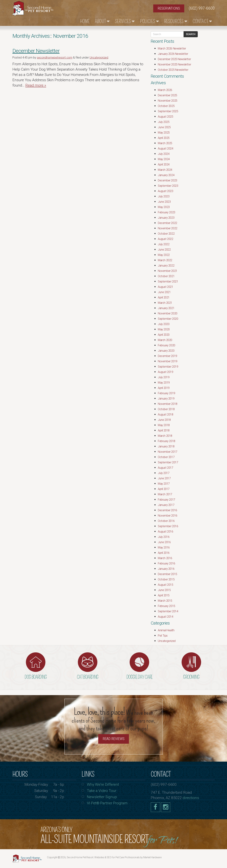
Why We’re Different (103, 784)
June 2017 (164, 478)
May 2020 (164, 329)
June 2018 (164, 420)
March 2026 (165, 90)
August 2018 (166, 414)
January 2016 (166, 569)
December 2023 (168, 180)
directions (191, 798)
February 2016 (167, 563)
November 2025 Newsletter (174, 64)
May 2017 (164, 484)
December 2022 (168, 223)
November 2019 (168, 361)
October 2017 (166, 457)
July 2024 (164, 154)
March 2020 (165, 340)
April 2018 (164, 430)
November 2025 (168, 101)
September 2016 (168, 526)
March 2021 (165, 303)
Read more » (36, 85)
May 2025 (164, 133)
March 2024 (165, 170)
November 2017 (168, 452)
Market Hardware (152, 857)
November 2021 (168, 271)
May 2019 (164, 383)
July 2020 (164, 324)
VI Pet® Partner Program (107, 803)
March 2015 (165, 601)
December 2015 (168, 574)
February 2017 (167, 500)
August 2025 (166, 117)
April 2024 (164, 164)
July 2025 (164, 122)
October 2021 (166, 276)
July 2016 (164, 537)
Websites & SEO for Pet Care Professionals (117, 857)
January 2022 (166, 266)
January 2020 (166, 351)
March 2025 (165, 143)
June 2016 (164, 542)
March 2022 (165, 260)
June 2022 (164, 250)
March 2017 (165, 494)
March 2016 (165, 558)
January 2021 (166, 308)
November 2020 (168, 313)
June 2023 (164, 202)
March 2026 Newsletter (172, 48)
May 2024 (164, 159)
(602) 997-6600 (202, 8)
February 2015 (167, 606)
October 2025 (166, 106)
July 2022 (164, 244)
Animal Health (166, 630)
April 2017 (164, 489)
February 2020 (167, 345)
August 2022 (166, 239)
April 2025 (164, 138)
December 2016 (168, 510)
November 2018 (168, 404)
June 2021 (164, 292)
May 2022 (164, 255)
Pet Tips (163, 636)
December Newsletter (36, 51)
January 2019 (166, 399)
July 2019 (164, 377)
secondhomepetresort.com (55, 58)
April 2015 (164, 595)
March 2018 (165, 436)
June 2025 (164, 127)
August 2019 (166, 372)
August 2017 (166, 468)
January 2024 (166, 175)
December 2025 (168, 95)
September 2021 (168, 282)
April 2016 (164, 553)
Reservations (169, 8)
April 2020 (164, 335)
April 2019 (164, 388)
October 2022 (166, 234)
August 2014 (166, 617)
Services (125, 21)
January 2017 (166, 505)
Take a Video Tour (102, 791)
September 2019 (168, 367)
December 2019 (168, 356)
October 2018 (166, 409)
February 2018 (167, 441)
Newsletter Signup (102, 797)
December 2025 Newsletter (174, 59)
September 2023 (168, 186)
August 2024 (166, 149)
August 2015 (166, 585)
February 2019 (167, 393)
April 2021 (164, 297)
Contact (202, 21)
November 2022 (168, 228)
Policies (149, 21)
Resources (176, 21)
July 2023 (164, 196)
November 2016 (168, 516)
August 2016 (166, 532)
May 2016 (164, 547)
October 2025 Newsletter (173, 70)
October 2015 (166, 579)
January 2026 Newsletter (173, 54)
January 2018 (166, 446)
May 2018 (164, 425)
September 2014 (168, 611)
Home (85, 21)
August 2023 (166, 191)
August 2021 (166, 287)
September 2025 (168, 111)
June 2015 (164, 590)
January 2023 (166, 218)
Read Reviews (114, 739)
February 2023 (167, 212)
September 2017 (168, 462)
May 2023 (164, 207)
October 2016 (166, 521)
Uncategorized (99, 58)
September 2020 (168, 319)
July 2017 (164, 473)
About (102, 21)
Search (191, 34)
